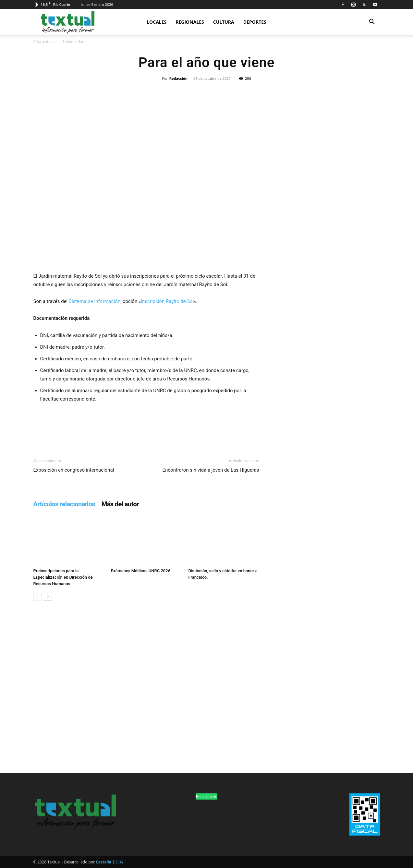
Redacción (178, 78)
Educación (43, 42)
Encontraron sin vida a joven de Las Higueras (211, 470)
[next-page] (48, 597)
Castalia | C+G (109, 862)
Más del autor (120, 504)
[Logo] (67, 22)
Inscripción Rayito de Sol (167, 301)
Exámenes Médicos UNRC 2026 (141, 571)
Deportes (255, 22)
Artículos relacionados (64, 504)
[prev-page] (37, 597)
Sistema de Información (95, 301)
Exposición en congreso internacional (74, 470)
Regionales (190, 22)
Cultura (224, 22)
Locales (157, 22)
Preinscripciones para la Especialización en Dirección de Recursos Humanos (63, 577)
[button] (372, 23)
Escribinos (206, 796)
